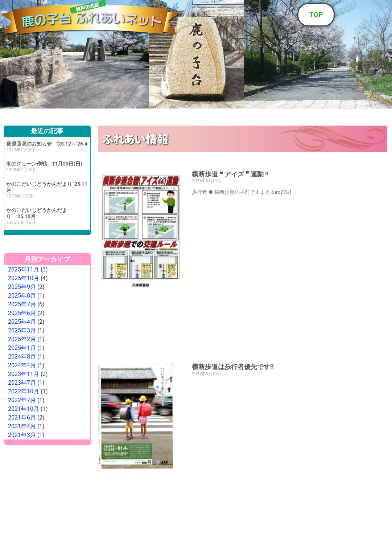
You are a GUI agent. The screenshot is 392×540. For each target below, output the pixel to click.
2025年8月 (22, 296)
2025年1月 (22, 348)
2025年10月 (24, 278)
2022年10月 (24, 391)
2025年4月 (22, 322)
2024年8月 (22, 357)
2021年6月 (22, 418)
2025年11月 (24, 269)
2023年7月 (22, 383)
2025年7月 (22, 304)
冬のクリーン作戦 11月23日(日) (47, 164)
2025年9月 (22, 287)
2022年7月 (22, 400)
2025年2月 (22, 339)
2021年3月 (22, 435)
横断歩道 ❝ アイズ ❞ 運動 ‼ (230, 174)
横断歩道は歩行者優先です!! (233, 367)
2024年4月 (22, 365)
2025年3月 (22, 330)
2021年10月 (24, 409)
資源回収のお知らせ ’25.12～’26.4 (47, 144)
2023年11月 (24, 374)
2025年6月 (22, 313)
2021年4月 (22, 426)
